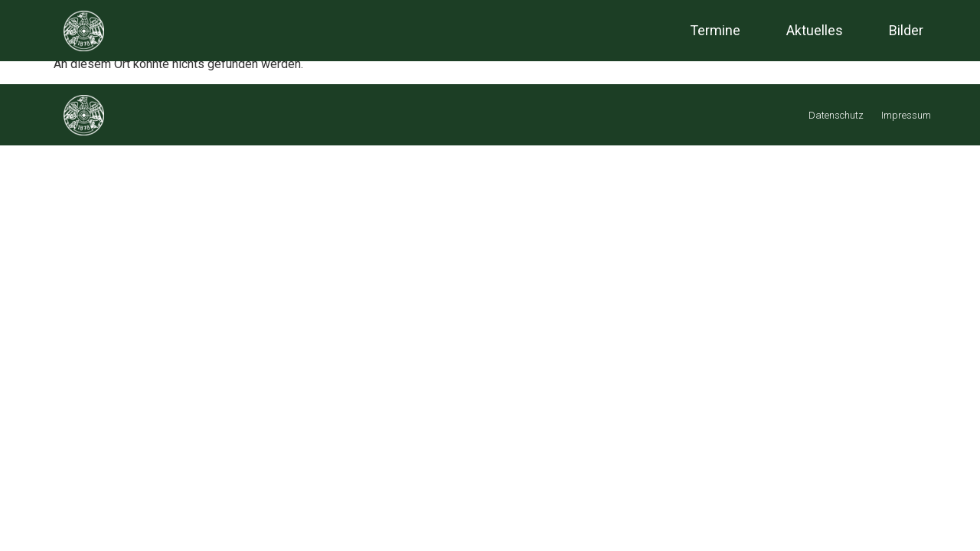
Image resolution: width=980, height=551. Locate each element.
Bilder (906, 30)
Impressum (906, 115)
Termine (715, 30)
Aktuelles (815, 30)
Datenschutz (836, 115)
